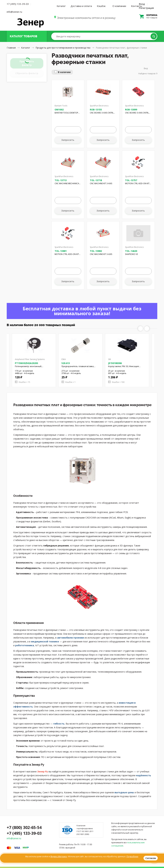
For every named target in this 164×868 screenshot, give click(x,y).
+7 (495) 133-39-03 (18, 4)
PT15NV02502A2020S (27, 363)
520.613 (66, 363)
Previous (140, 328)
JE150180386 (115, 363)
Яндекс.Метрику (59, 856)
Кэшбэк (101, 6)
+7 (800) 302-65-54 (24, 827)
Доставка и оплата (81, 6)
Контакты (137, 6)
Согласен (151, 858)
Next (147, 328)
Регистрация (146, 8)
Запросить (68, 140)
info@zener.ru (14, 12)
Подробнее (132, 856)
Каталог (61, 6)
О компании (119, 6)
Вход (142, 4)
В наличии (64, 72)
